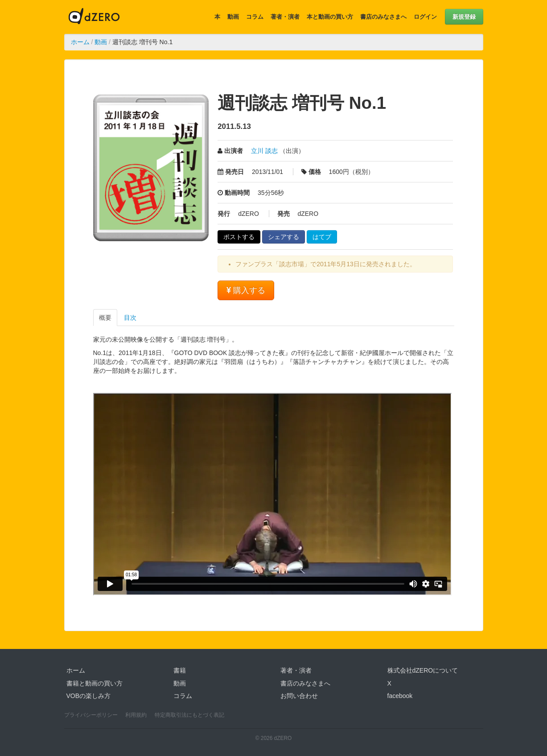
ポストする (239, 237)
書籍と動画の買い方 (95, 683)
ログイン (425, 17)
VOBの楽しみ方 (89, 696)
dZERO (94, 17)
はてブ (322, 237)
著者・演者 (285, 17)
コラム (255, 17)
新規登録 (464, 17)
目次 (130, 318)
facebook (400, 696)
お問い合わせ (299, 696)
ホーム (80, 42)
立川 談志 (264, 151)
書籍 (180, 670)
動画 (233, 17)
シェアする (284, 237)
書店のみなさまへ (383, 17)
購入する (246, 290)
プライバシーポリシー (91, 715)
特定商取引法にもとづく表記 (189, 715)
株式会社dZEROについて (423, 670)
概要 (105, 318)
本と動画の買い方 (330, 17)
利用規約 (136, 715)
